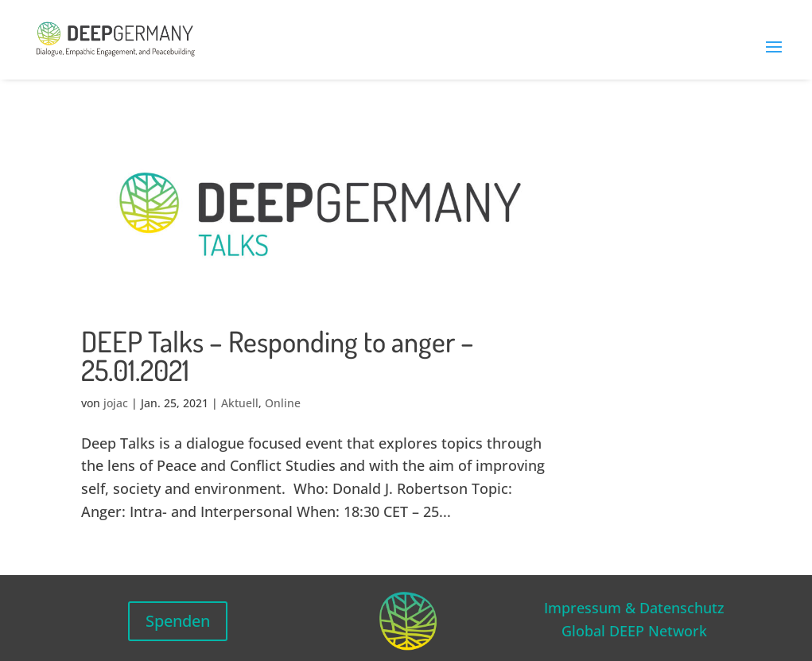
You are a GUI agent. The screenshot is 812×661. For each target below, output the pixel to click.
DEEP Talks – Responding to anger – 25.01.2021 (278, 356)
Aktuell (240, 403)
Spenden (178, 621)
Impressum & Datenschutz (634, 608)
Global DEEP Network (634, 631)
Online (283, 403)
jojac (116, 403)
